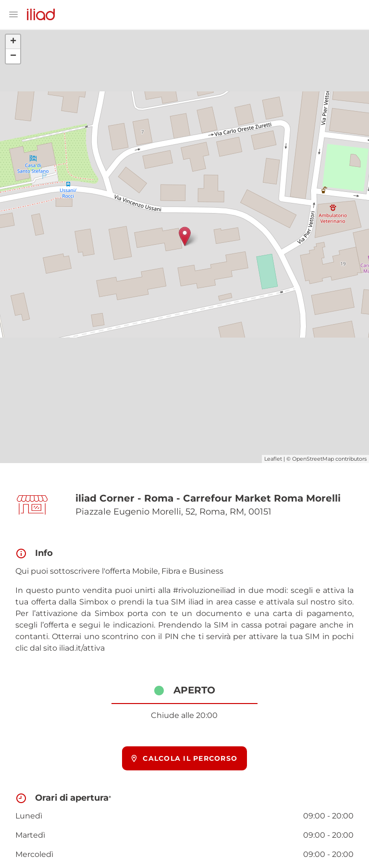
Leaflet (273, 459)
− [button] (13, 56)
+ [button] (13, 42)
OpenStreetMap (313, 459)
